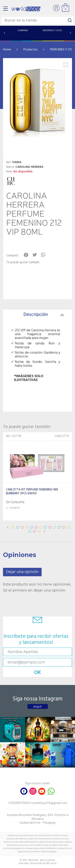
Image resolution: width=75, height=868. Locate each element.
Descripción (44, 315)
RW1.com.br (51, 863)
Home (7, 50)
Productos (30, 50)
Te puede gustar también (23, 263)
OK (38, 673)
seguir (37, 706)
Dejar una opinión (22, 572)
